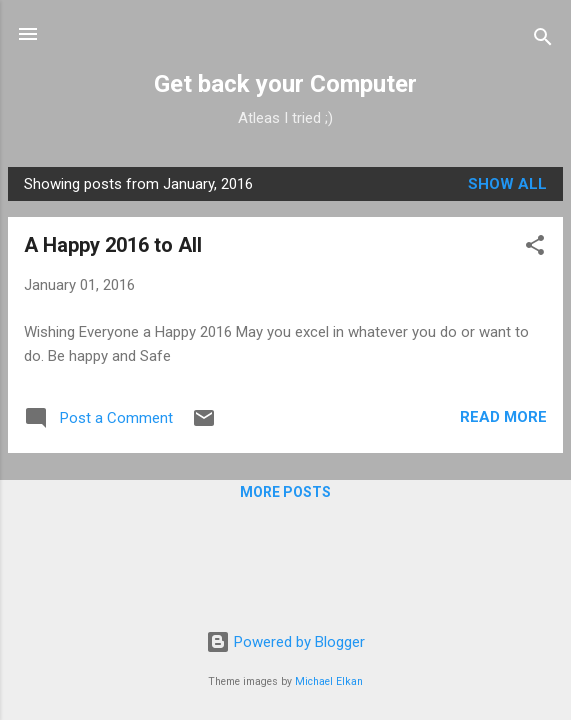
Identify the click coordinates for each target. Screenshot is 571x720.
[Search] (543, 40)
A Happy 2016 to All (113, 245)
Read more (503, 417)
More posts (285, 492)
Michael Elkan (329, 681)
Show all (507, 184)
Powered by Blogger (285, 642)
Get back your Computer (285, 84)
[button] (535, 248)
